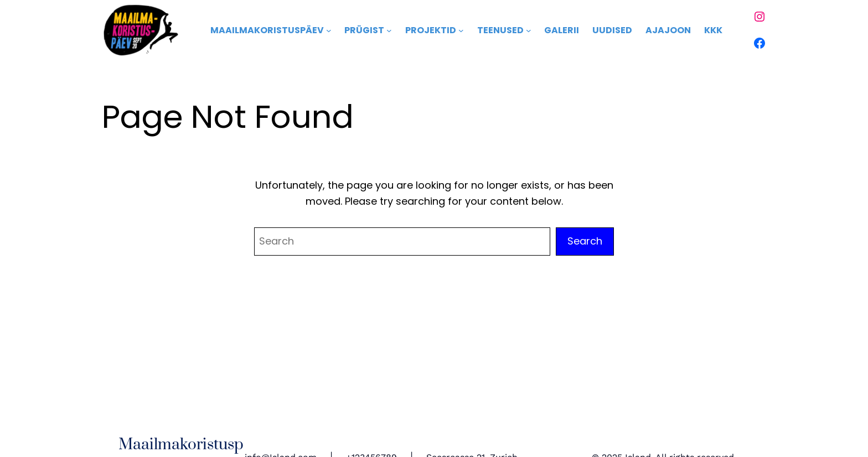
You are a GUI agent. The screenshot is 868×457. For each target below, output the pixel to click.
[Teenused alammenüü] (529, 30)
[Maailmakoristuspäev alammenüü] (329, 30)
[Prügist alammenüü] (389, 30)
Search (585, 241)
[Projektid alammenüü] (461, 30)
